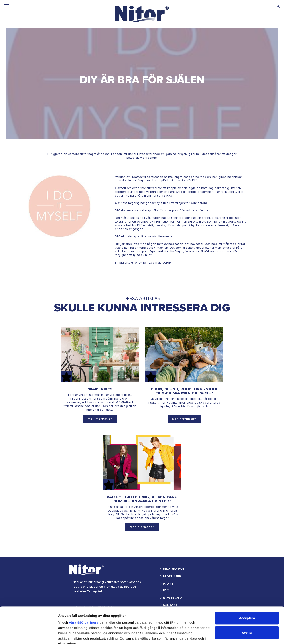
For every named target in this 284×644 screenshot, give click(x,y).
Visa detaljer (68, 635)
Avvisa (247, 596)
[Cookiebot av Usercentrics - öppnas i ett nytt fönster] (29, 635)
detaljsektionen (71, 623)
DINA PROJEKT (174, 569)
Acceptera (247, 582)
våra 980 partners (84, 586)
